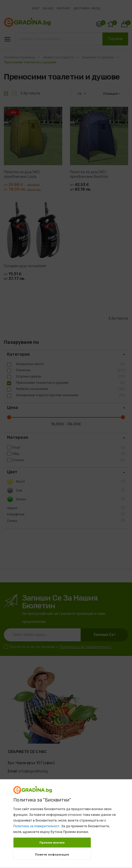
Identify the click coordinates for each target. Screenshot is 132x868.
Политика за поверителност (36, 826)
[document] (66, 821)
